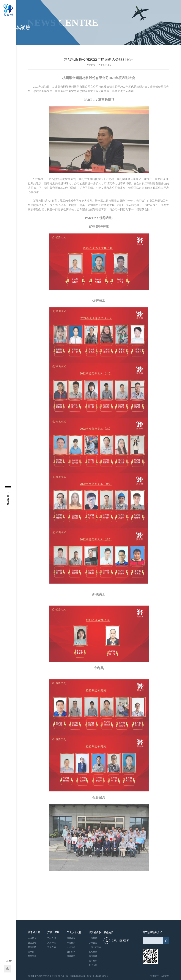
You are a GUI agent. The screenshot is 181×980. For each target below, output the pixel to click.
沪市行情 (93, 938)
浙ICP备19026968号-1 (97, 976)
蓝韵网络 (165, 976)
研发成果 (71, 938)
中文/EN (8, 961)
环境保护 (71, 943)
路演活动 (93, 956)
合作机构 (71, 952)
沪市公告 (93, 943)
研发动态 (71, 956)
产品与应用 (53, 932)
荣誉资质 (32, 956)
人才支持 (71, 947)
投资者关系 (95, 932)
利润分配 (93, 965)
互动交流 (93, 952)
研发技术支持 (74, 932)
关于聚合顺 (34, 932)
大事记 (31, 952)
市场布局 (52, 947)
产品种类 (52, 943)
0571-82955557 (116, 941)
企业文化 (32, 943)
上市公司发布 (95, 947)
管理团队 (32, 947)
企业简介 (32, 938)
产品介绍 (52, 938)
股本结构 (93, 961)
